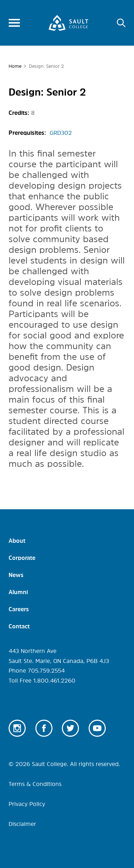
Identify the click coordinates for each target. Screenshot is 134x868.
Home (15, 66)
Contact (19, 626)
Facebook (44, 728)
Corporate (22, 558)
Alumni (18, 592)
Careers (19, 609)
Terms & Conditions (35, 784)
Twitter (70, 728)
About (17, 541)
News (16, 575)
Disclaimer (22, 824)
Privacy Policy (27, 804)
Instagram (17, 728)
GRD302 (61, 133)
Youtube (97, 728)
